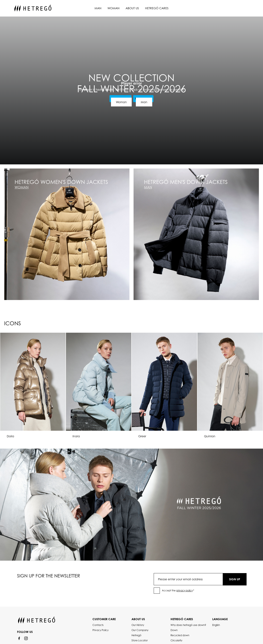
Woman (113, 8)
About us (132, 8)
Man (98, 8)
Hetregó (136, 635)
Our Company (140, 630)
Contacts (98, 625)
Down (174, 630)
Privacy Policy (100, 630)
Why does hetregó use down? (188, 625)
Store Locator (140, 640)
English (216, 625)
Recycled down (180, 635)
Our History (138, 625)
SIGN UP (235, 579)
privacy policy (185, 590)
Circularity (176, 640)
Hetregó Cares (157, 8)
